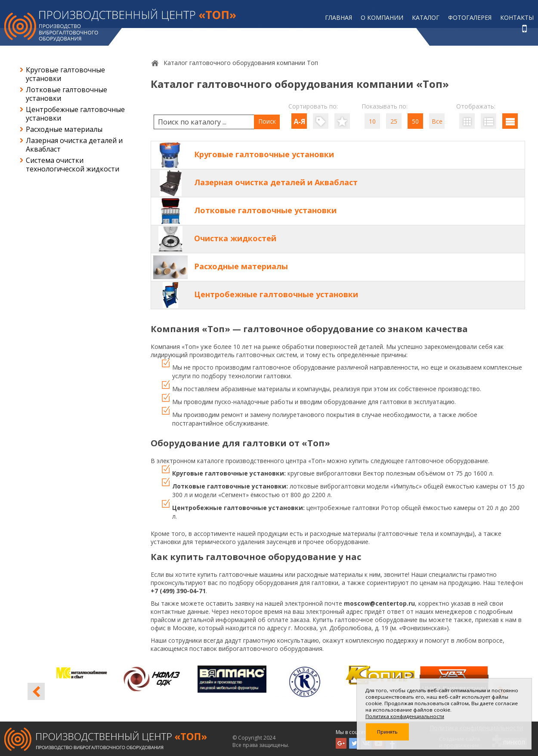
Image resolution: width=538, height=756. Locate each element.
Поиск (267, 121)
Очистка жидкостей (235, 238)
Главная (339, 17)
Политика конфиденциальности (405, 716)
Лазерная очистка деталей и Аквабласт (74, 145)
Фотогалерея (470, 17)
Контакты (517, 17)
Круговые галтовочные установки (65, 74)
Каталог (426, 17)
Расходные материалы (64, 129)
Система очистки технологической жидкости (73, 165)
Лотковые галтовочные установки (66, 94)
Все (437, 121)
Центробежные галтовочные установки (75, 114)
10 (372, 121)
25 (394, 121)
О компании (382, 17)
